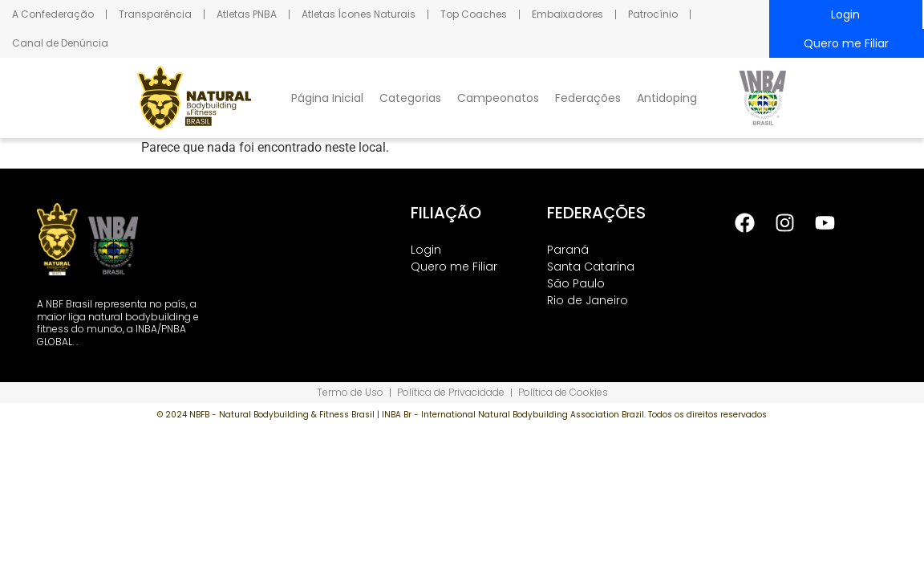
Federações (588, 98)
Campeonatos (498, 98)
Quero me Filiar (846, 43)
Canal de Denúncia (60, 43)
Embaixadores (567, 14)
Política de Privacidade (451, 392)
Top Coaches (474, 14)
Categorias (410, 98)
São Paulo (576, 283)
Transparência (155, 14)
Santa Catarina (591, 267)
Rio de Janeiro (588, 300)
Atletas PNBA (247, 14)
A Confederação (53, 14)
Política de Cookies (563, 392)
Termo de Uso (350, 392)
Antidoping (667, 98)
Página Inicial (327, 98)
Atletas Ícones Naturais (359, 14)
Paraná (568, 250)
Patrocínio (653, 14)
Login (845, 14)
